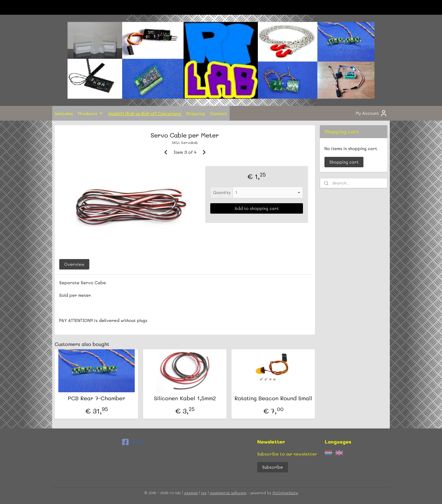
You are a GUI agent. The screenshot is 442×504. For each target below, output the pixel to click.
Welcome (64, 113)
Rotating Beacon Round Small (273, 398)
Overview (74, 264)
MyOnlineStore (285, 493)
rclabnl (133, 442)
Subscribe (273, 467)
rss (204, 493)
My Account (372, 113)
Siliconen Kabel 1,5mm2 (185, 398)
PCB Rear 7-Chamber (97, 398)
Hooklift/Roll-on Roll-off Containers (145, 113)
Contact (218, 113)
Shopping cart (344, 162)
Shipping (195, 113)
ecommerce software (228, 493)
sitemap (191, 493)
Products (91, 113)
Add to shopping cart (257, 208)
